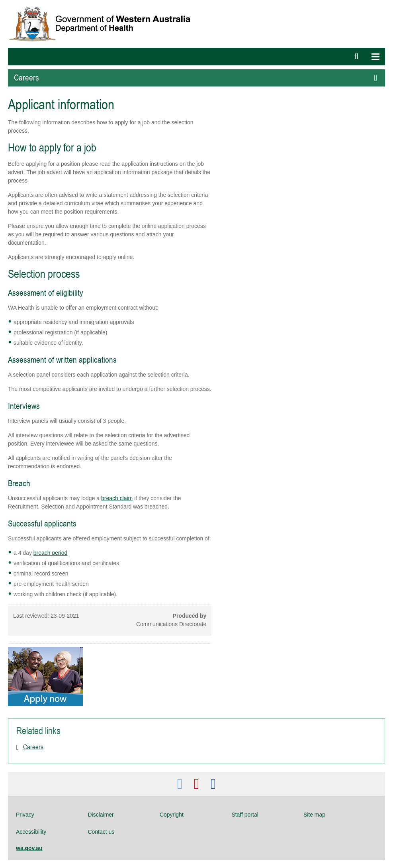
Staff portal (245, 815)
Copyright (172, 815)
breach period (51, 553)
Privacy (25, 815)
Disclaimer (101, 815)
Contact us (101, 832)
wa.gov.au (29, 848)
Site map (314, 815)
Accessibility (31, 832)
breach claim (117, 498)
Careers (33, 747)
